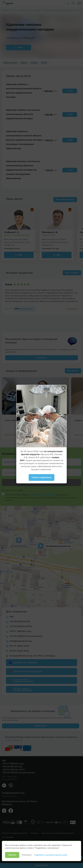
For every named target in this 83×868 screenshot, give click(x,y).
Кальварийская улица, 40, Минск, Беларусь (32, 656)
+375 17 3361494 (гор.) (20, 631)
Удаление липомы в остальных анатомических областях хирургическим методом (23, 114)
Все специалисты (65, 199)
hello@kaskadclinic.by (21, 641)
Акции (44, 63)
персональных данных (43, 495)
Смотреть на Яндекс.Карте (25, 671)
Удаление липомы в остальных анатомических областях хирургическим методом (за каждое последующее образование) (23, 170)
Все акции (73, 371)
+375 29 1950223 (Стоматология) (26, 636)
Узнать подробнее (14, 740)
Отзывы (34, 63)
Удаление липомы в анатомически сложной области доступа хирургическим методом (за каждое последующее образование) (24, 140)
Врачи (24, 63)
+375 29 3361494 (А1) (20, 621)
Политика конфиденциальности (15, 833)
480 (19, 47)
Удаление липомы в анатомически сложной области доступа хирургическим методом (24, 91)
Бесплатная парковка (23, 663)
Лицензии (34, 833)
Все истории (72, 273)
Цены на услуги (10, 63)
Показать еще (72, 309)
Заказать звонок (41, 482)
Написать (42, 358)
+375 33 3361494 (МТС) (21, 626)
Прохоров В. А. (27, 309)
